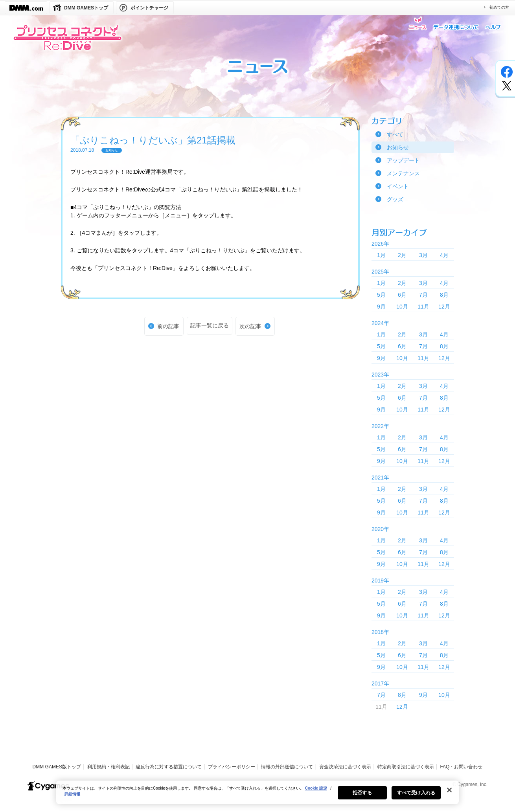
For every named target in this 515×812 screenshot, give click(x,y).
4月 (444, 255)
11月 (423, 307)
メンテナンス (403, 173)
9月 (381, 307)
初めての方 (499, 7)
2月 (402, 255)
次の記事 (250, 326)
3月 (423, 255)
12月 (444, 307)
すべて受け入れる (416, 796)
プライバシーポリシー (232, 767)
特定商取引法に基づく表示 (406, 767)
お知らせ (398, 147)
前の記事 (168, 326)
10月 (402, 307)
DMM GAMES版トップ (57, 767)
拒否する (362, 796)
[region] (257, 796)
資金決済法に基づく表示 (345, 767)
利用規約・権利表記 (109, 767)
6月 (402, 295)
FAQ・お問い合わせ (461, 767)
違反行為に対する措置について (169, 767)
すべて (395, 134)
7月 (423, 295)
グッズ (395, 199)
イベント (398, 186)
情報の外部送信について (287, 767)
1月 (381, 255)
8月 (444, 295)
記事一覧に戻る (210, 325)
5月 (381, 295)
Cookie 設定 (316, 792)
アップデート (403, 160)
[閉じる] (449, 794)
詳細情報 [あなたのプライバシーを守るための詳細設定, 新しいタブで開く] (72, 798)
